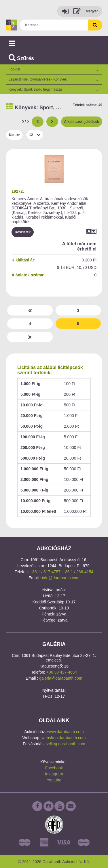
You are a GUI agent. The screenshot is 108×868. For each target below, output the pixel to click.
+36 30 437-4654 (62, 672)
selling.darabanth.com (66, 744)
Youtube (54, 780)
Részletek (23, 232)
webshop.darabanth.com (64, 738)
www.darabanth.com (66, 732)
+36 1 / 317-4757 (45, 572)
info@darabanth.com (61, 578)
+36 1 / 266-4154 (78, 572)
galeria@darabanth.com (61, 678)
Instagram (54, 774)
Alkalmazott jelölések (82, 122)
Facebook (54, 768)
